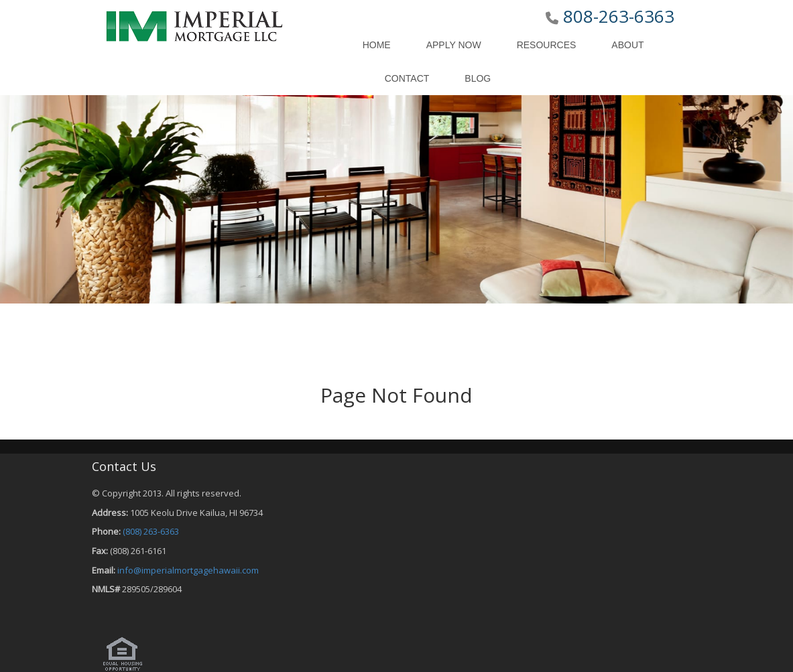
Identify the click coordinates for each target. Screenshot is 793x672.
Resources (547, 45)
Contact (407, 78)
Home (377, 45)
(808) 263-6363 (151, 531)
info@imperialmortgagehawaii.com (188, 570)
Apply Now (454, 45)
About (627, 45)
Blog (478, 78)
